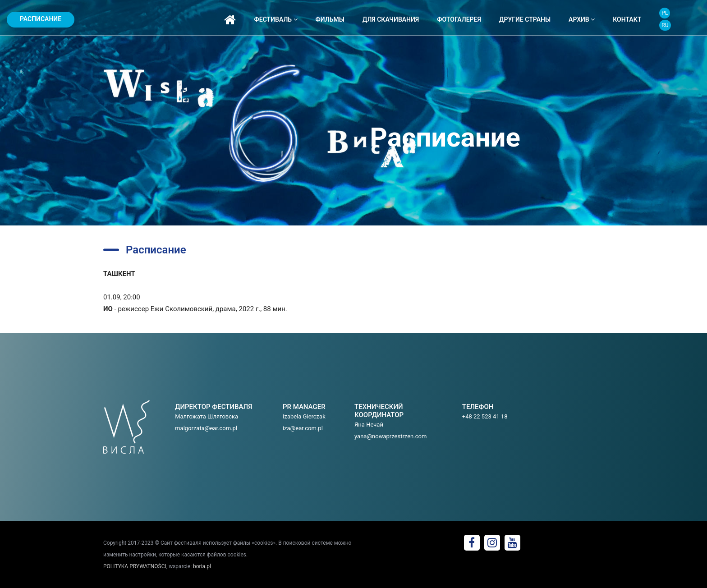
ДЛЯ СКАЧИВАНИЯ (391, 19)
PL (665, 13)
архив (582, 19)
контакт (627, 19)
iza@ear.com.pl (303, 428)
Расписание (41, 19)
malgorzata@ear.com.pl (206, 428)
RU (665, 25)
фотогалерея (459, 19)
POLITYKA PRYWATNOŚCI (135, 566)
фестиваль (275, 19)
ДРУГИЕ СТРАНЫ (525, 19)
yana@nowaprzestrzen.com (390, 436)
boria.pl (202, 566)
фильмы (330, 19)
